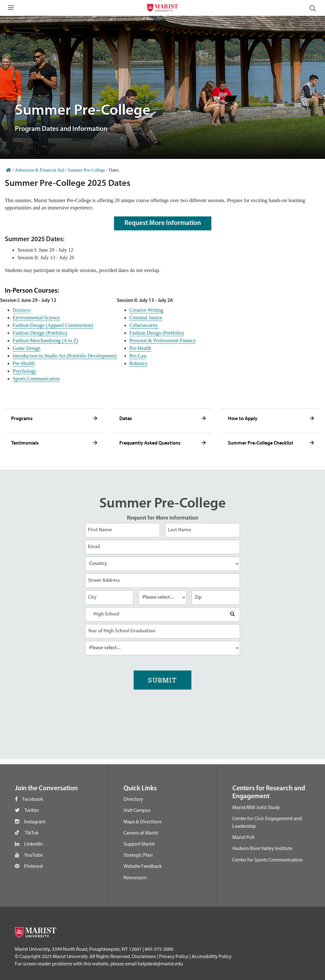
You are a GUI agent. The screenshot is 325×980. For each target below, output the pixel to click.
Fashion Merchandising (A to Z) (45, 340)
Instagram (35, 821)
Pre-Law (138, 356)
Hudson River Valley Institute (262, 848)
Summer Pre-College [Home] (86, 170)
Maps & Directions (143, 821)
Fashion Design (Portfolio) (40, 333)
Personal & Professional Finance (163, 340)
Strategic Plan (138, 855)
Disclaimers (144, 956)
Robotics (139, 363)
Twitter (32, 810)
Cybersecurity (144, 325)
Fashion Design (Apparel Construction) (53, 325)
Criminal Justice (146, 318)
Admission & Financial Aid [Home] (39, 170)
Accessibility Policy (212, 956)
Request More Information (163, 223)
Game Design (27, 348)
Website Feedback (143, 866)
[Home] (9, 170)
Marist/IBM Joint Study (256, 807)
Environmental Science (36, 318)
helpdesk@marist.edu (160, 963)
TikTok (32, 833)
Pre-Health (24, 363)
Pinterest (33, 866)
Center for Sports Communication (268, 860)
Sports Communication (36, 379)
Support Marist (139, 844)
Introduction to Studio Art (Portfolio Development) (65, 356)
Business (22, 310)
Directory (133, 799)
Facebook (33, 799)
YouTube (33, 855)
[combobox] (162, 614)
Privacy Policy (174, 956)
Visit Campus (137, 810)
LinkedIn (33, 844)
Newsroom (135, 877)
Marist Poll (243, 837)
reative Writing (148, 310)
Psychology (25, 371)
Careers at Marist (141, 833)
